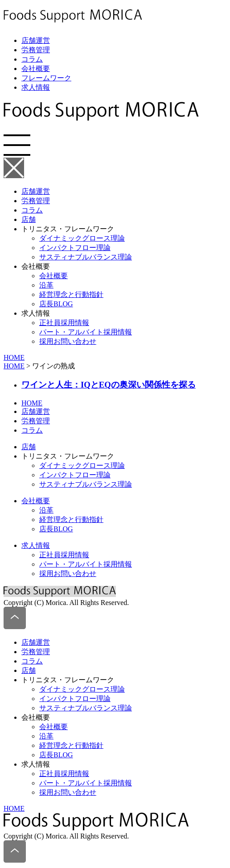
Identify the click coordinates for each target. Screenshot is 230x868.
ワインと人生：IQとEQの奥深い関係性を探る (109, 385)
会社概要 (36, 69)
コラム (32, 59)
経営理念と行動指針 (71, 294)
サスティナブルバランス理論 (86, 257)
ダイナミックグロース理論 (82, 238)
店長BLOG (56, 304)
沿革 (46, 285)
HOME (14, 357)
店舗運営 (36, 40)
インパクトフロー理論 (75, 248)
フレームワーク (46, 78)
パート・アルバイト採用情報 (86, 332)
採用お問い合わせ (68, 341)
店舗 (29, 219)
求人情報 (36, 87)
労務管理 (36, 50)
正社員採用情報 (64, 323)
